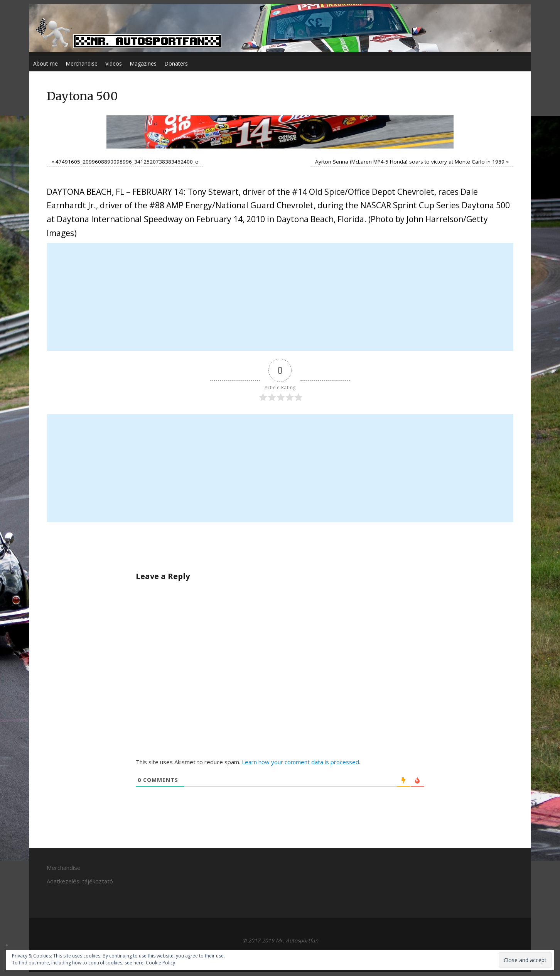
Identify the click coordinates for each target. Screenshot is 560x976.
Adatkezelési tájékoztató (80, 881)
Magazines (143, 63)
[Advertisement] (280, 297)
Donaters (176, 63)
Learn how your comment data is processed (300, 762)
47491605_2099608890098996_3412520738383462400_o (127, 162)
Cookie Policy (160, 963)
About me (46, 63)
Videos (114, 63)
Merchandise (82, 63)
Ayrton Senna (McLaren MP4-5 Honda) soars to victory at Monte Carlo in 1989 (410, 162)
